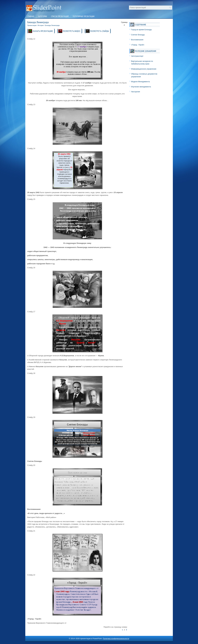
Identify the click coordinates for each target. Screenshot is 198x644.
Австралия (136, 92)
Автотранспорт (137, 56)
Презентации (32, 25)
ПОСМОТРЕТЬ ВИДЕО (71, 31)
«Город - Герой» (138, 45)
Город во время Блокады (142, 30)
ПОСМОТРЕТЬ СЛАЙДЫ (99, 31)
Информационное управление (144, 69)
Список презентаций (60, 16)
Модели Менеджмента (141, 82)
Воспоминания (137, 40)
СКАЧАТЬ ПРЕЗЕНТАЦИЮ (43, 31)
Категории (43, 16)
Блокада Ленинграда (52, 25)
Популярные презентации (84, 16)
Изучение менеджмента (141, 87)
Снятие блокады (138, 35)
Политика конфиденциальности (116, 639)
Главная (31, 16)
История (41, 25)
